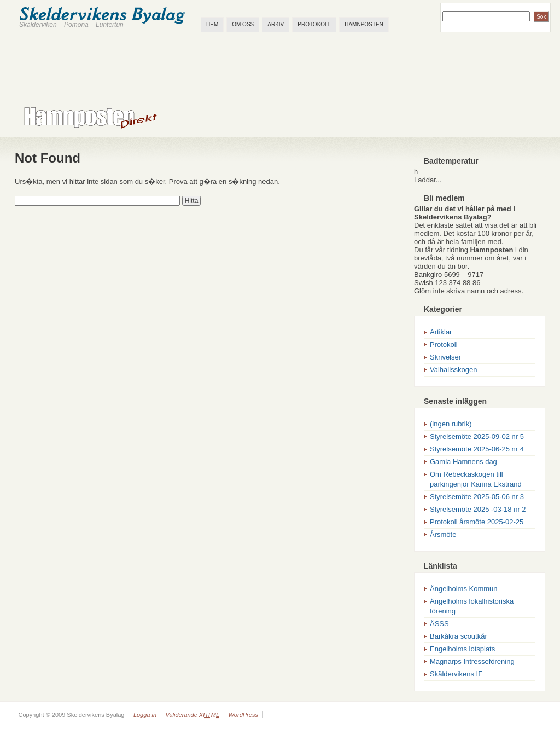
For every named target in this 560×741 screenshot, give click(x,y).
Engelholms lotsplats (462, 649)
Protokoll (314, 24)
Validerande (192, 715)
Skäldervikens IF (456, 674)
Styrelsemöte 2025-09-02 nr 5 (477, 436)
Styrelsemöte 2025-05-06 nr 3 (477, 497)
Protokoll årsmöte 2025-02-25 (477, 522)
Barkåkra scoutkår (459, 636)
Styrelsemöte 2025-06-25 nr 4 (477, 449)
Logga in (145, 715)
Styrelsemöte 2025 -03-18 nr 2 (478, 509)
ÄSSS (439, 624)
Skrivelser (445, 357)
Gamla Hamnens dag (463, 462)
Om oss (243, 24)
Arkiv (276, 24)
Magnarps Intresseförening (472, 661)
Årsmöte (443, 534)
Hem (212, 24)
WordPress (243, 715)
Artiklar (441, 332)
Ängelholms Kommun (464, 589)
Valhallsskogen (453, 370)
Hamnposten (364, 24)
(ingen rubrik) (451, 424)
